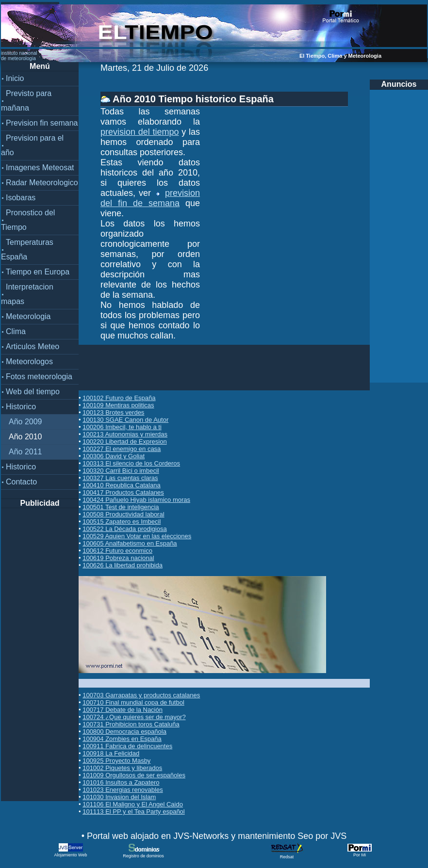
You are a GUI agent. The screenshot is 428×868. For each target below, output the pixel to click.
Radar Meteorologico (42, 183)
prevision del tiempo (140, 132)
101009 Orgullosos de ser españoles (134, 775)
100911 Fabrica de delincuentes (127, 746)
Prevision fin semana (42, 123)
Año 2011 (25, 452)
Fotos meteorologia (39, 377)
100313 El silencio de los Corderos (131, 463)
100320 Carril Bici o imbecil (121, 471)
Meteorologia (28, 316)
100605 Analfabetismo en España (130, 543)
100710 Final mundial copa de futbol (133, 702)
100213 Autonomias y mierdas (125, 434)
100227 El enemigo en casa (122, 449)
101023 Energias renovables (123, 790)
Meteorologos (29, 362)
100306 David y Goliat (114, 456)
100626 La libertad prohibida (123, 565)
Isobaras (21, 198)
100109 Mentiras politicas (118, 405)
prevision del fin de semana (150, 198)
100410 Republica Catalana (121, 485)
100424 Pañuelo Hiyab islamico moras (136, 500)
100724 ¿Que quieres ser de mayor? (134, 717)
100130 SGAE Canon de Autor (125, 420)
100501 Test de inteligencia (121, 507)
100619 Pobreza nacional (118, 558)
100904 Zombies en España (122, 739)
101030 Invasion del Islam (119, 797)
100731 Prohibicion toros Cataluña (131, 724)
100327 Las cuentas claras (120, 478)
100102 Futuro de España (119, 398)
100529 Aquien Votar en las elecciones (137, 536)
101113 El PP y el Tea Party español (134, 812)
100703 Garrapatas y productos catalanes (141, 695)
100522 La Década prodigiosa (124, 529)
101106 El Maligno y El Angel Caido (133, 804)
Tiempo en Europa (38, 272)
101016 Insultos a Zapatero (121, 782)
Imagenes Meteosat (40, 168)
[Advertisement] (40, 654)
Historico (21, 407)
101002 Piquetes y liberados (122, 768)
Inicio (15, 78)
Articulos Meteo (33, 346)
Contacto (21, 482)
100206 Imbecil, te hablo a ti (122, 427)
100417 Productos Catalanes (123, 492)
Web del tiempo (33, 392)
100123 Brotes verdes (113, 412)
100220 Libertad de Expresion (124, 442)
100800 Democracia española (124, 731)
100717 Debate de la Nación (123, 710)
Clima (16, 331)
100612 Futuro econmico (117, 551)
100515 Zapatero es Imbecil (122, 522)
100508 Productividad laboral (123, 514)
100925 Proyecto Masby (116, 761)
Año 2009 (25, 422)
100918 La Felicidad (111, 753)
